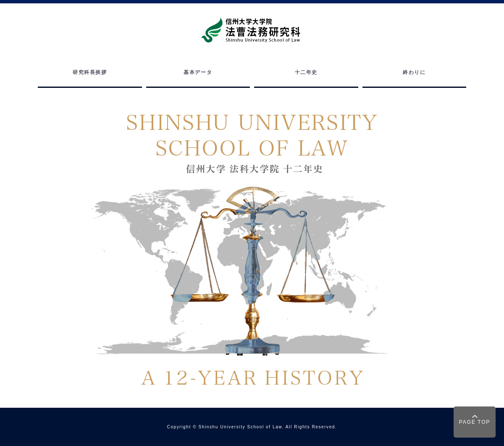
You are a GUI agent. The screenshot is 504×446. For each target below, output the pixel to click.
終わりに (414, 72)
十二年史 (306, 72)
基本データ (198, 72)
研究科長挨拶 (90, 72)
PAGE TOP (475, 422)
